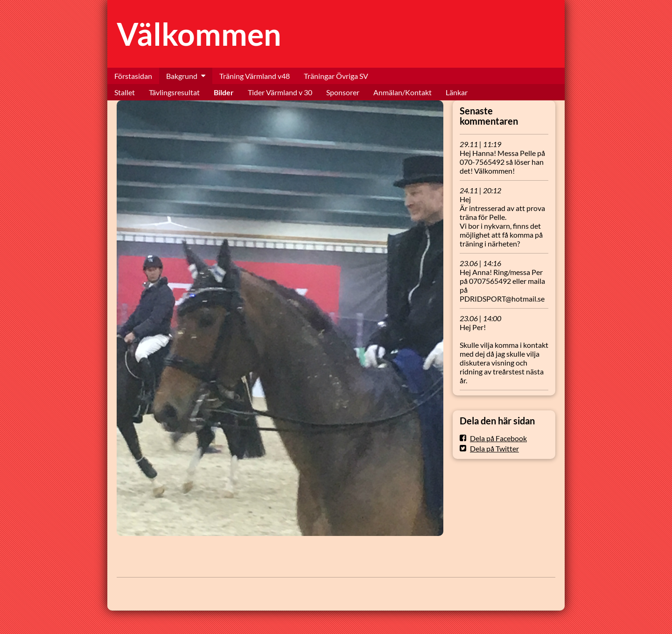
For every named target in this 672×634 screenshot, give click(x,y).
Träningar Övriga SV (336, 76)
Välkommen (199, 34)
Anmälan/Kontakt (402, 92)
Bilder (224, 92)
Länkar (457, 92)
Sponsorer (343, 92)
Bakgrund (182, 76)
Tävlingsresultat (174, 92)
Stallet (125, 92)
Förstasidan (133, 76)
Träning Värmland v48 (255, 76)
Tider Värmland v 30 (280, 92)
